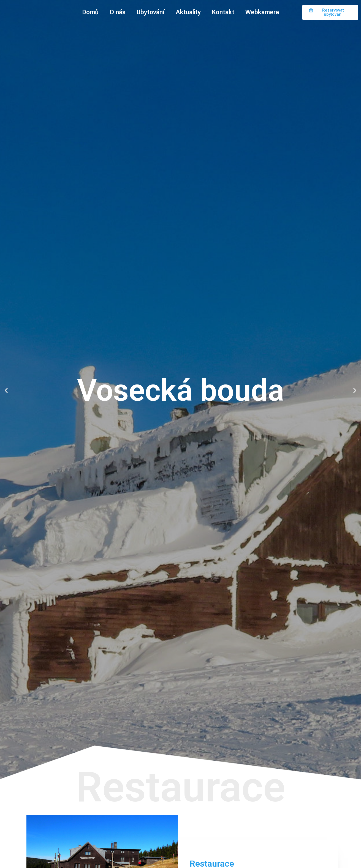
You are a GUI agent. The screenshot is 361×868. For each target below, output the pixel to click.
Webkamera (262, 12)
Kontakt (223, 12)
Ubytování (151, 12)
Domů (90, 12)
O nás (118, 12)
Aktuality (188, 12)
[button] (6, 391)
